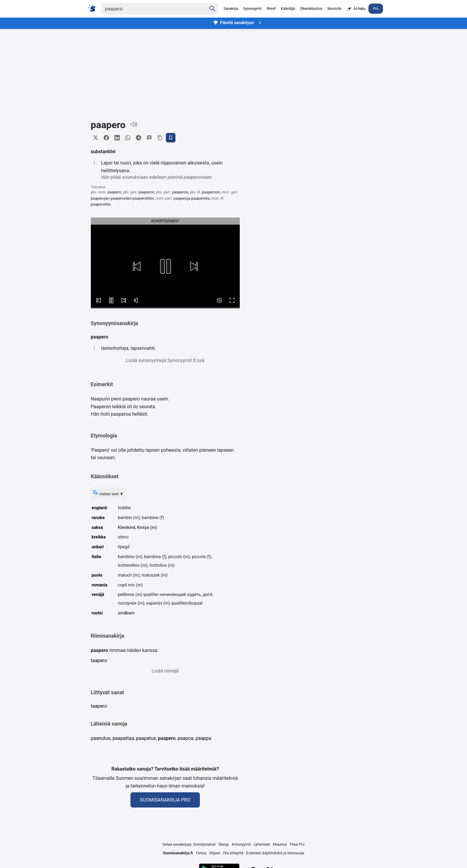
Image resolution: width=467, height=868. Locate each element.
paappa (203, 738)
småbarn (126, 613)
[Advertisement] (233, 70)
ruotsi (97, 613)
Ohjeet (215, 853)
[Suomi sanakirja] (94, 8)
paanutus (101, 738)
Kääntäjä (288, 9)
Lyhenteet (262, 844)
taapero (99, 660)
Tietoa (201, 853)
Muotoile (334, 9)
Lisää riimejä (165, 671)
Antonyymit (241, 844)
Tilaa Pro (297, 844)
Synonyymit (253, 9)
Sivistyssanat (204, 844)
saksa (97, 528)
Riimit (271, 9)
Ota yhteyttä (233, 853)
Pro (376, 9)
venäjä (98, 595)
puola (97, 575)
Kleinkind (126, 528)
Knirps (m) (147, 528)
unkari (98, 547)
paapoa (185, 738)
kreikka (99, 537)
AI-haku (356, 9)
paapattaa (123, 738)
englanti (99, 508)
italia (96, 557)
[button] (137, 266)
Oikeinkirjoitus (311, 9)
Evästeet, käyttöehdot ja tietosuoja (275, 853)
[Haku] (149, 9)
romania (100, 585)
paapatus (146, 738)
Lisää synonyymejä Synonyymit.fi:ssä (165, 360)
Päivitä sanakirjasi (238, 23)
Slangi (224, 844)
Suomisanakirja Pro (165, 800)
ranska (98, 518)
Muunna (280, 844)
